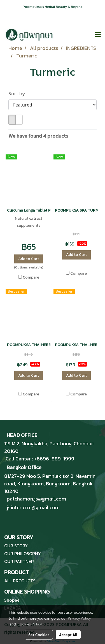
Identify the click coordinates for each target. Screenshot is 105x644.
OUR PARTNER (19, 561)
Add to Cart (29, 259)
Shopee (12, 600)
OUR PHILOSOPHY (23, 553)
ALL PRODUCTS (20, 581)
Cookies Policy (30, 624)
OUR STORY (16, 546)
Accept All (68, 634)
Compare (31, 277)
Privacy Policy (79, 618)
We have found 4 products (38, 136)
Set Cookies (39, 634)
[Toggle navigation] (98, 35)
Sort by (18, 93)
